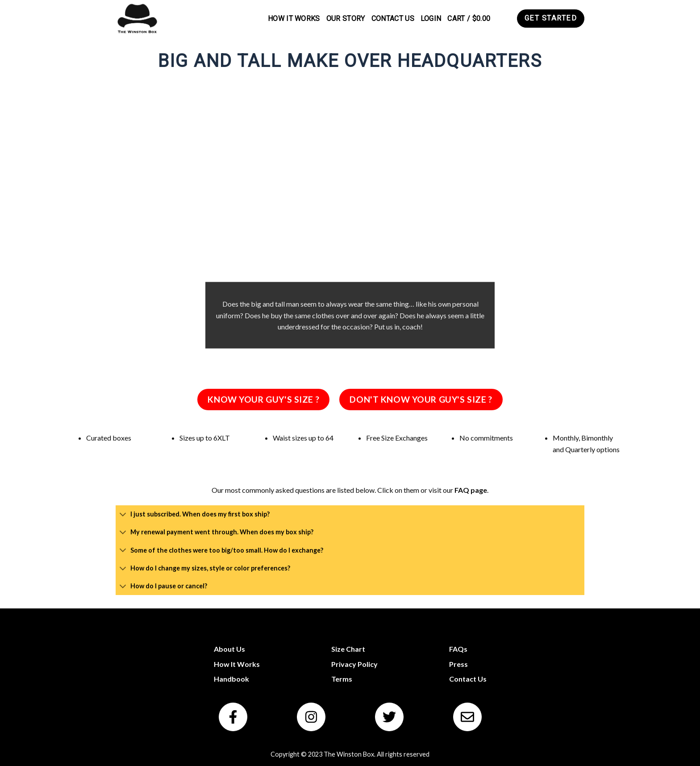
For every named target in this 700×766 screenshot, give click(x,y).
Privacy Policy (354, 664)
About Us (229, 649)
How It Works (294, 19)
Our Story (346, 19)
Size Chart (348, 649)
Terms (342, 679)
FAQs (458, 649)
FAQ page (471, 490)
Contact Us (393, 19)
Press (458, 664)
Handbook (231, 679)
